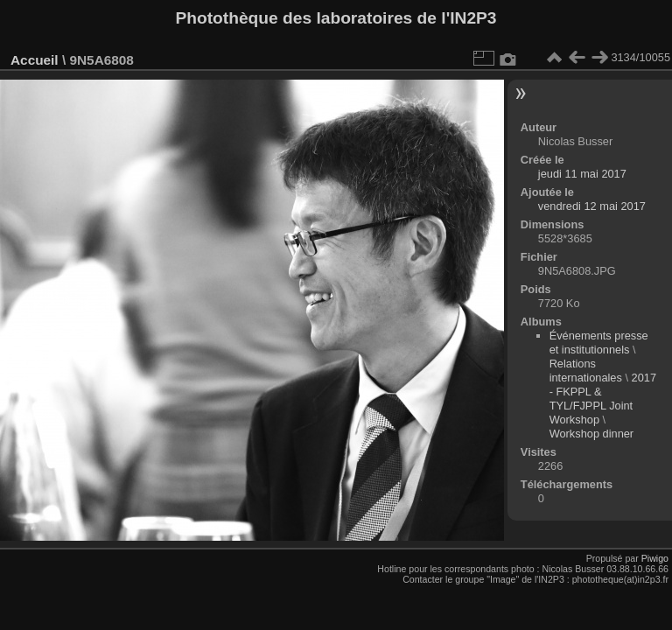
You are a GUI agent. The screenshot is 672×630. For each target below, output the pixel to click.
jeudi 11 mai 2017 (582, 174)
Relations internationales (586, 371)
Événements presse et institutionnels (599, 343)
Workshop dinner (592, 434)
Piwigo (655, 558)
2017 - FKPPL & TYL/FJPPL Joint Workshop (603, 399)
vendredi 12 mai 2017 (592, 206)
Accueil (35, 60)
